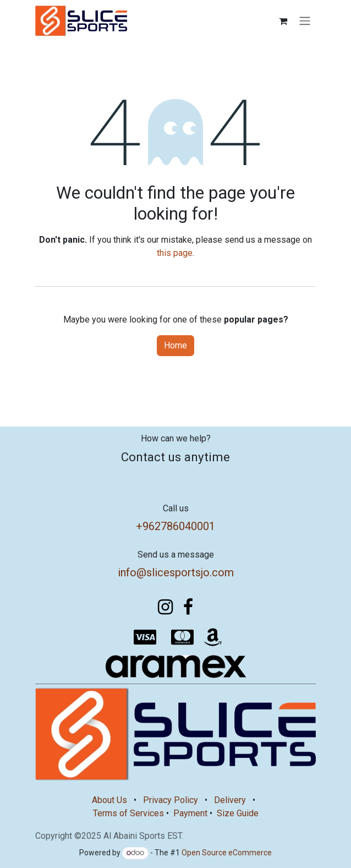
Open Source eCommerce (227, 853)
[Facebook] (188, 607)
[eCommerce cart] (283, 21)
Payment (190, 813)
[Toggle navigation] (305, 21)
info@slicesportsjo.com (176, 572)
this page (175, 253)
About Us (109, 800)
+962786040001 (175, 526)
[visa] (145, 637)
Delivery (230, 800)
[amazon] (213, 637)
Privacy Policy (171, 800)
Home (175, 345)
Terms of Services (128, 813)
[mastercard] (183, 637)
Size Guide (238, 813)
